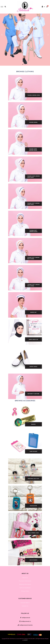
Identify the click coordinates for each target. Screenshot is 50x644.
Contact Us (25, 606)
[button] (23, 64)
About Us (25, 578)
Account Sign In (25, 603)
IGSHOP (26, 640)
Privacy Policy (25, 591)
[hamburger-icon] (2, 7)
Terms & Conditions (25, 588)
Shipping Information (25, 584)
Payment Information (25, 581)
